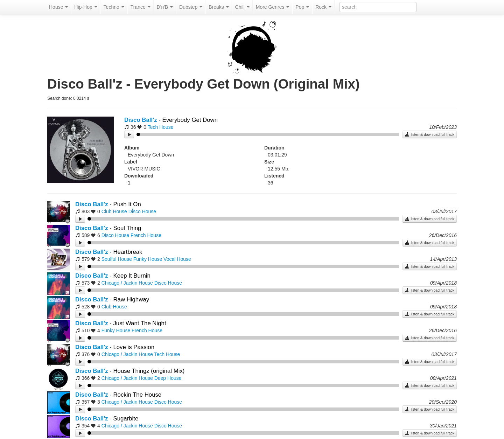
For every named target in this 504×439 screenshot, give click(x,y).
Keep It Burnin (132, 276)
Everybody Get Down (190, 120)
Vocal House (177, 259)
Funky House (148, 259)
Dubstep (191, 7)
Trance (141, 7)
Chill (242, 7)
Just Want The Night (139, 323)
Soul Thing (127, 228)
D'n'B (165, 7)
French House (146, 235)
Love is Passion (134, 347)
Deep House (168, 378)
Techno (114, 7)
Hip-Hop (86, 7)
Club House (114, 211)
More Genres (273, 7)
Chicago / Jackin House (127, 283)
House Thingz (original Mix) (149, 371)
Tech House (161, 127)
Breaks (219, 7)
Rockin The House (137, 395)
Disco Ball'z (141, 120)
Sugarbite (126, 419)
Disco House (142, 211)
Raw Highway (131, 299)
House (58, 7)
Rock (323, 7)
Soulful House (117, 259)
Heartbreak (128, 252)
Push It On (127, 204)
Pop (302, 7)
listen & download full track (430, 134)
